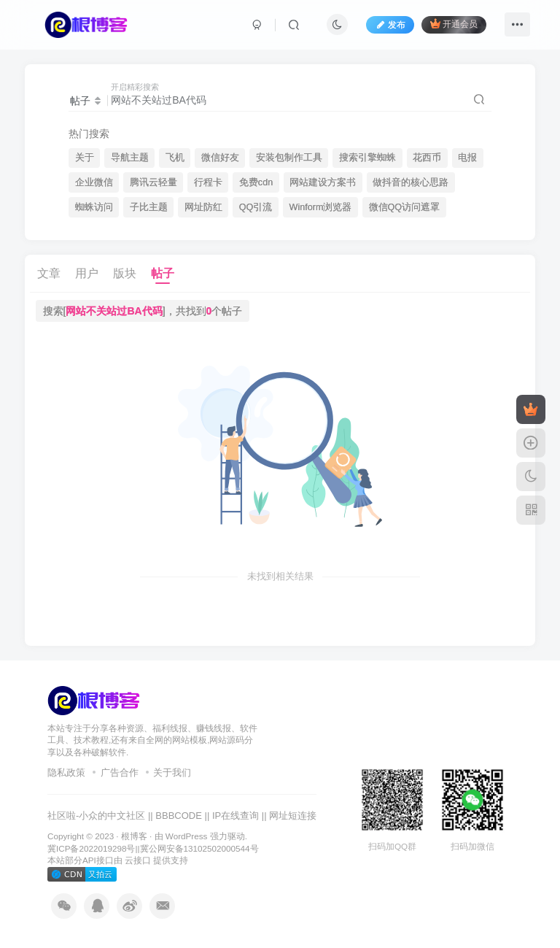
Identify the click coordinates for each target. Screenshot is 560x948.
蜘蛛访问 (94, 207)
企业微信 (94, 182)
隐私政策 (66, 772)
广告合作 (120, 772)
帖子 (163, 273)
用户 (87, 273)
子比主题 (149, 207)
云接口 (138, 860)
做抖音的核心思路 (411, 182)
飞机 (175, 158)
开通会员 (454, 24)
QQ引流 (256, 207)
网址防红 (203, 207)
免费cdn (256, 182)
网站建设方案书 (323, 182)
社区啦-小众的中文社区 (96, 816)
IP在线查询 (236, 816)
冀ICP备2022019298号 (91, 848)
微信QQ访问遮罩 (405, 207)
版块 (125, 273)
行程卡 (208, 182)
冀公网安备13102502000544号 (199, 848)
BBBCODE (179, 816)
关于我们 (172, 772)
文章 (49, 273)
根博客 (134, 836)
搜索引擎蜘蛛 (367, 158)
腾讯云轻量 (153, 182)
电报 (467, 158)
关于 (85, 158)
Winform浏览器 (321, 207)
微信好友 (220, 158)
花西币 (427, 158)
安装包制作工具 (289, 158)
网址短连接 (293, 816)
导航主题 (130, 158)
